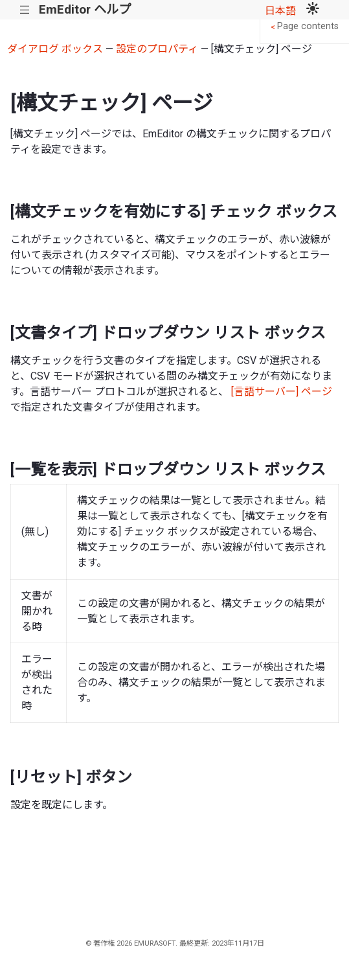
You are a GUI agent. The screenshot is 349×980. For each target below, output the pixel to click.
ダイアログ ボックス (55, 49)
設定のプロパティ (157, 49)
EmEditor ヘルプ (85, 9)
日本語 (280, 11)
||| (25, 10)
